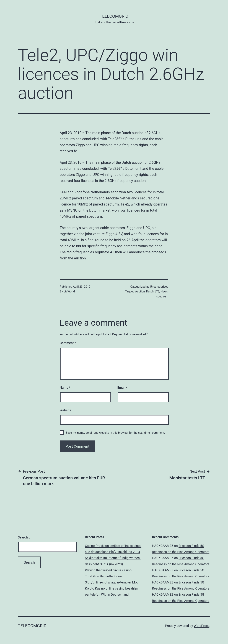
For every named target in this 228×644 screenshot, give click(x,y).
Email (122, 388)
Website (65, 410)
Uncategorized (159, 287)
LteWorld (69, 291)
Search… (24, 537)
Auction (140, 291)
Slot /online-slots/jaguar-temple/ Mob (112, 582)
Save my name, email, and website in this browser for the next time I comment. (115, 433)
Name (65, 388)
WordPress (202, 626)
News (164, 291)
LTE (157, 291)
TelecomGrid (114, 16)
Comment (68, 343)
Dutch (150, 291)
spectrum (162, 296)
